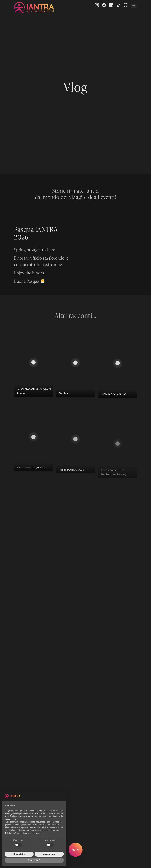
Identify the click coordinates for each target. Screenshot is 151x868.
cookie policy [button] (10, 819)
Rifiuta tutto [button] (19, 854)
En (134, 6)
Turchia (63, 406)
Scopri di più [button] (34, 860)
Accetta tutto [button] (49, 854)
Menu (76, 850)
